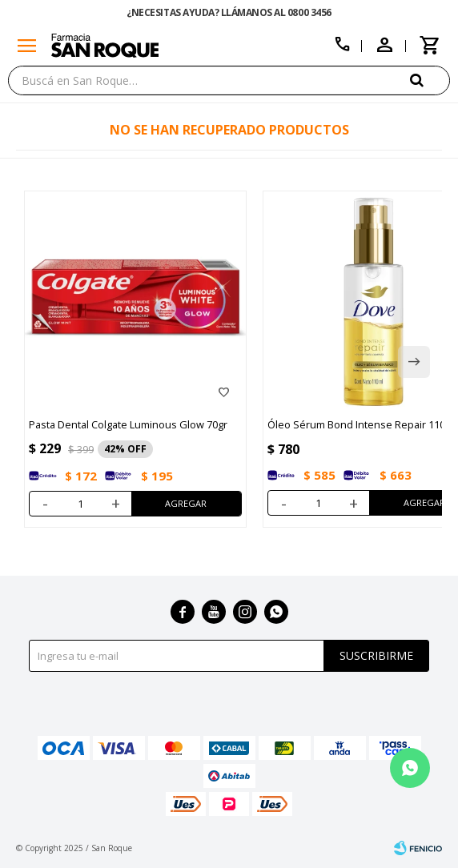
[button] (430, 80)
